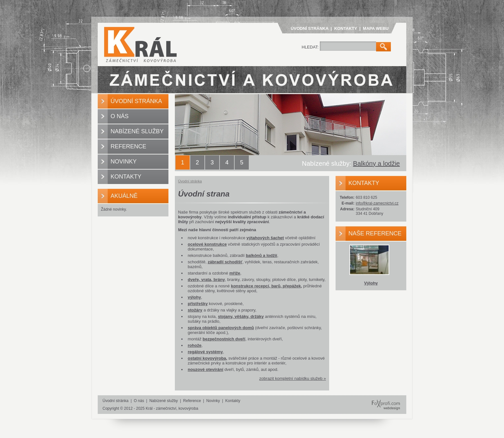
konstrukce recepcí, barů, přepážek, (266, 286)
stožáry (195, 310)
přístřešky (198, 304)
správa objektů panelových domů (221, 328)
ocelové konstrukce (207, 244)
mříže (235, 273)
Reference (128, 146)
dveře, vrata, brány (206, 280)
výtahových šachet (265, 238)
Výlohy (371, 283)
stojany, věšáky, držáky (241, 316)
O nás (120, 116)
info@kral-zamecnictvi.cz (377, 203)
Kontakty (346, 28)
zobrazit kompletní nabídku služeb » (293, 378)
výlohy (194, 297)
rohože (195, 345)
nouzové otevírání (206, 369)
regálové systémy (205, 352)
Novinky (124, 162)
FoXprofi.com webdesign (382, 399)
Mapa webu (376, 28)
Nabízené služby (137, 131)
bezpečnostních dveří (224, 339)
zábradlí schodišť (225, 262)
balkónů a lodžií (262, 255)
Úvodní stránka (309, 28)
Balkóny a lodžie (376, 163)
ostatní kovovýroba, (207, 358)
